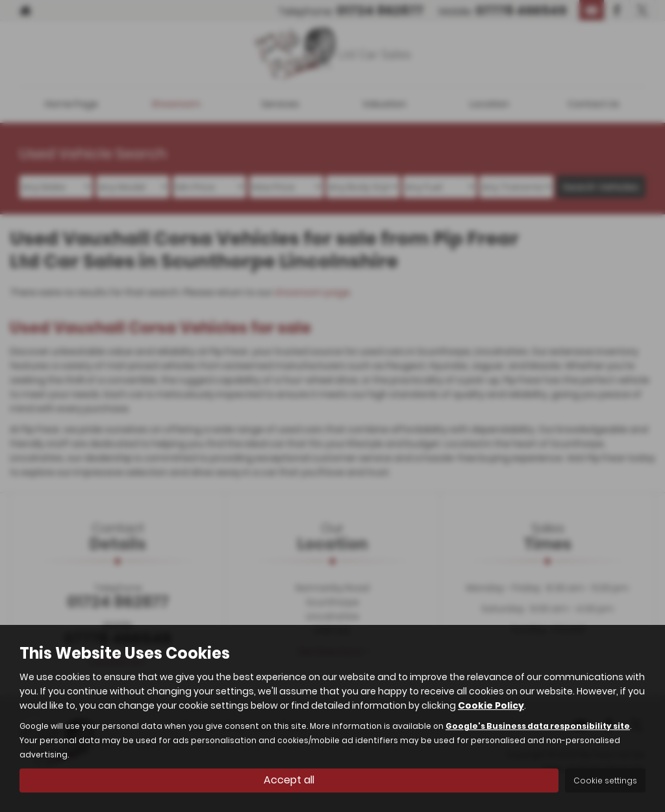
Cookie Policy (491, 705)
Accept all (289, 780)
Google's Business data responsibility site (538, 726)
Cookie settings (605, 780)
